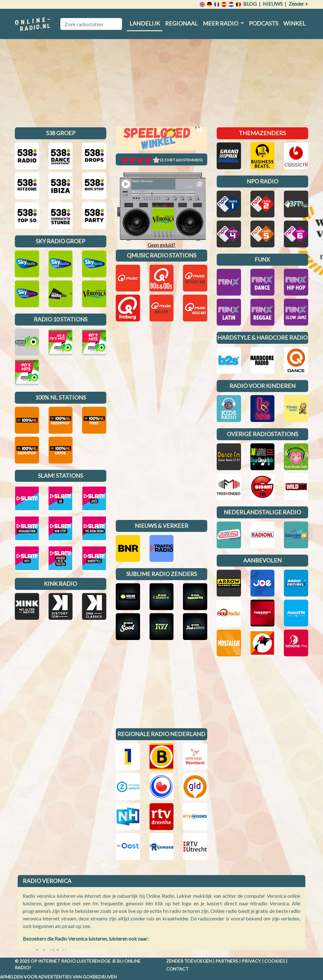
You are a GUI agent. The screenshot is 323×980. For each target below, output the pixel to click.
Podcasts (264, 23)
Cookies (275, 961)
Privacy (251, 961)
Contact (177, 969)
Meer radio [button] (221, 23)
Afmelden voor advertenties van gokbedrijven (58, 977)
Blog (250, 4)
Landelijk (145, 23)
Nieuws (273, 4)
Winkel (294, 23)
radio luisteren (81, 961)
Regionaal (181, 23)
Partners (227, 961)
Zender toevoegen (189, 961)
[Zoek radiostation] (91, 24)
